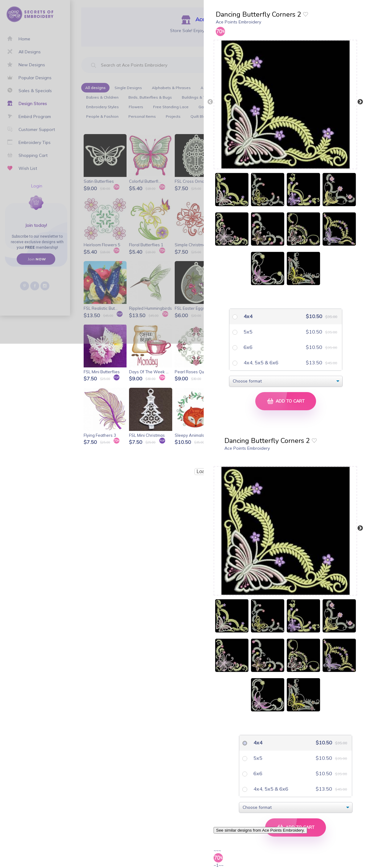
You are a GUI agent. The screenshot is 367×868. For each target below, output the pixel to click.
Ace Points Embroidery (238, 22)
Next (360, 102)
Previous (210, 102)
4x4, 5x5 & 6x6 (260, 362)
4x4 (247, 316)
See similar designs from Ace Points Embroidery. (260, 830)
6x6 (247, 347)
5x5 (247, 332)
